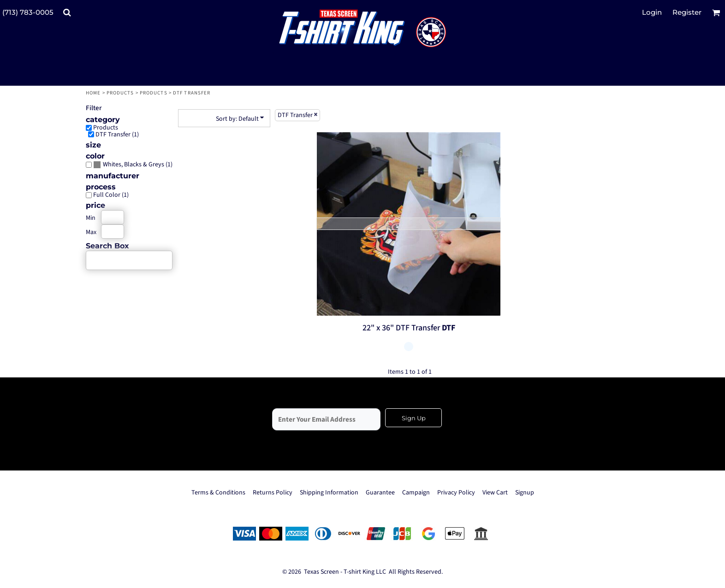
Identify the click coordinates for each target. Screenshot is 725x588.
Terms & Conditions (218, 493)
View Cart (495, 493)
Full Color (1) (111, 195)
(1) (133, 165)
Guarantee (380, 493)
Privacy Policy (456, 493)
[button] (67, 12)
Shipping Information (329, 493)
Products (120, 93)
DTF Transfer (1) (117, 135)
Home (93, 93)
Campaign (416, 493)
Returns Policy (273, 493)
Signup (525, 493)
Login (652, 12)
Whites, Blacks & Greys (134, 165)
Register (687, 12)
